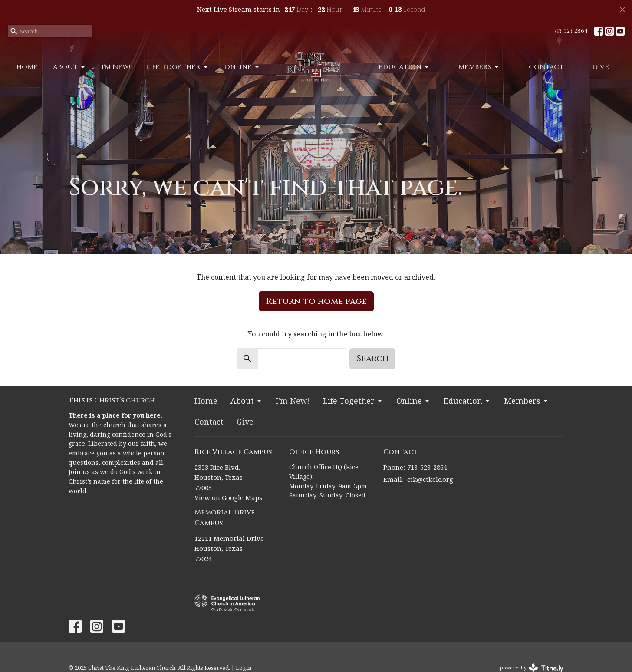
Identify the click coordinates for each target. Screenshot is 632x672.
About (70, 67)
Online (242, 67)
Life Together (178, 67)
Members (479, 67)
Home (27, 67)
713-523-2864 (571, 31)
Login (244, 668)
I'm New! (116, 67)
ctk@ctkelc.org (430, 479)
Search (372, 358)
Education (404, 67)
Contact (546, 67)
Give (601, 67)
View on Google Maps (228, 497)
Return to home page (316, 301)
